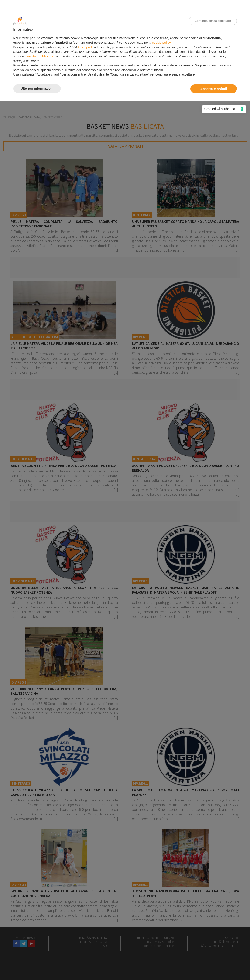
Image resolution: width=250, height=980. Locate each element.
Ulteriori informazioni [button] (37, 88)
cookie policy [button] (161, 43)
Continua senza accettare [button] (213, 21)
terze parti (85, 47)
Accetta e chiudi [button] (214, 89)
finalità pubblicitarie (40, 56)
